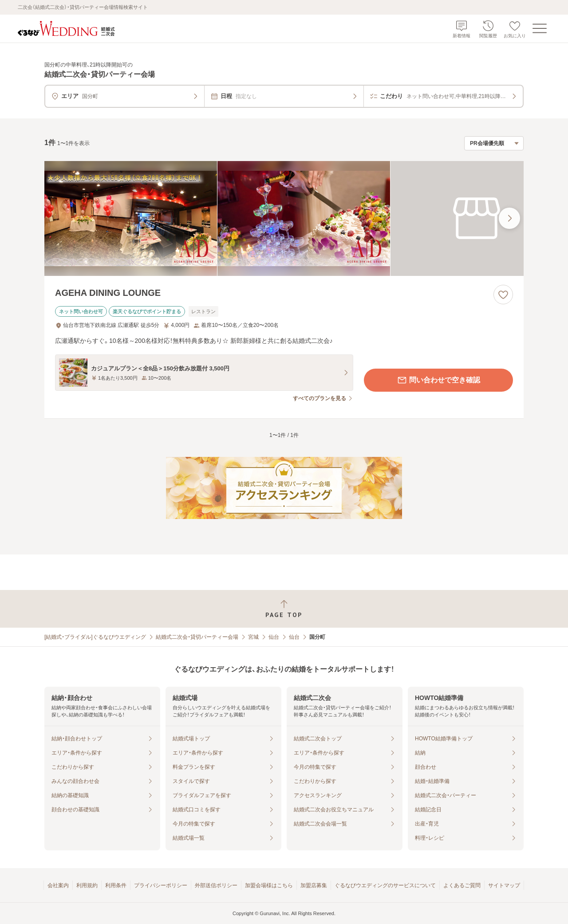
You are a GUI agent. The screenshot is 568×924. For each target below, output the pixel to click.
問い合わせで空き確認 (438, 380)
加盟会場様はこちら (269, 885)
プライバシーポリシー (161, 885)
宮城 (253, 637)
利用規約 (87, 885)
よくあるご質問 (462, 885)
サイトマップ (504, 885)
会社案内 (58, 885)
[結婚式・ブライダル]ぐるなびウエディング (95, 637)
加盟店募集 (314, 885)
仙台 (274, 637)
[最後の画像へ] (509, 218)
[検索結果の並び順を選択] (494, 143)
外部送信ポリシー (216, 885)
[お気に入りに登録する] (503, 295)
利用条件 (116, 885)
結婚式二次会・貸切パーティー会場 (197, 637)
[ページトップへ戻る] (284, 609)
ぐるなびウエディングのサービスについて (385, 885)
